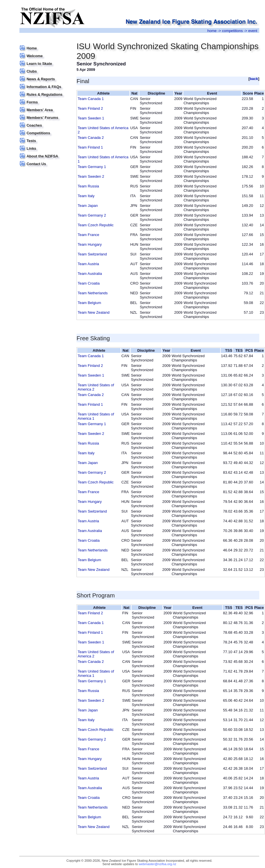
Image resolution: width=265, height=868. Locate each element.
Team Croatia (89, 283)
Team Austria (88, 264)
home (212, 31)
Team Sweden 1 (91, 118)
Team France (89, 235)
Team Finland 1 (90, 147)
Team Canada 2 (91, 138)
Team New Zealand (94, 312)
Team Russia (88, 186)
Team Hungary (90, 244)
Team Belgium (89, 303)
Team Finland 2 (90, 108)
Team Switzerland (92, 254)
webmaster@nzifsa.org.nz (157, 864)
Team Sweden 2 (91, 176)
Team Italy (86, 196)
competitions (232, 31)
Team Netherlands (93, 293)
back (254, 79)
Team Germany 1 (92, 167)
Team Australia (90, 274)
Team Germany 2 (92, 215)
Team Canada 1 (91, 99)
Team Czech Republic (96, 225)
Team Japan (88, 206)
